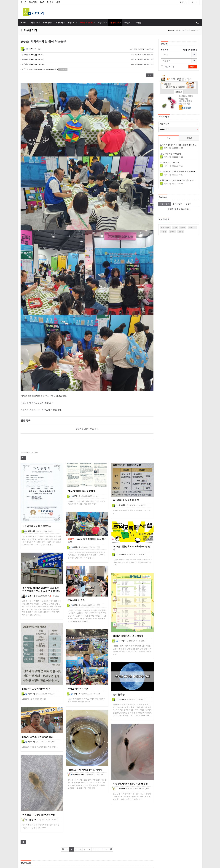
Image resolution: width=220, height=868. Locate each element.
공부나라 (71, 23)
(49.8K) (36, 55)
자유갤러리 (165, 130)
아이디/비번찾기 (190, 50)
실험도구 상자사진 (48, 784)
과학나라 (35, 23)
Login (193, 67)
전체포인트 (177, 204)
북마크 (23, 2)
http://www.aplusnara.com (175, 852)
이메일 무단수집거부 (121, 848)
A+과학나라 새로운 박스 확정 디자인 (55, 802)
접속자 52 (33, 2)
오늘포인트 (165, 204)
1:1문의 (50, 2)
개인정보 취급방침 (120, 842)
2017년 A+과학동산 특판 (50, 808)
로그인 (195, 2)
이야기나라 (115, 23)
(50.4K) (36, 59)
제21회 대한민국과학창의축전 (53, 790)
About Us (116, 830)
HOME (23, 23)
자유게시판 (165, 124)
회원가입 (183, 2)
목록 (150, 75)
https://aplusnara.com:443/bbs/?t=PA (44, 69)
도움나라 (102, 23)
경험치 (188, 204)
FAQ (42, 2)
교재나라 (59, 23)
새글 (58, 2)
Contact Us (117, 854)
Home (171, 30)
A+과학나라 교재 (47, 796)
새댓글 (189, 138)
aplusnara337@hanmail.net (176, 849)
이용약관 (116, 836)
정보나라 (47, 23)
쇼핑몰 (138, 23)
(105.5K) (37, 64)
